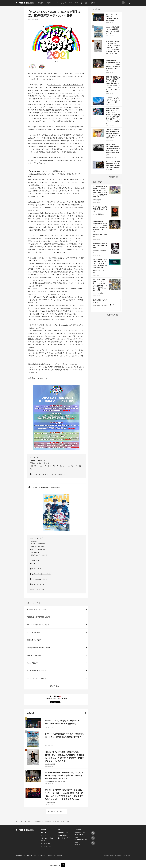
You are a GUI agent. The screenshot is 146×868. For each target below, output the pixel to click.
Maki (51, 113)
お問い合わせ (51, 856)
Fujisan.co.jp (38, 590)
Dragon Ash (68, 107)
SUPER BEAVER (62, 93)
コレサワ (43, 93)
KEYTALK (48, 87)
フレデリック (40, 96)
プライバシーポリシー (40, 856)
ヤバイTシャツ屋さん (56, 121)
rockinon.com (25, 3)
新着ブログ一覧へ (113, 315)
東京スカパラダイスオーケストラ (69, 110)
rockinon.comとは (20, 856)
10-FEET (60, 107)
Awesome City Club (73, 96)
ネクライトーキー (75, 93)
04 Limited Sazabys (47, 90)
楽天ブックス (36, 569)
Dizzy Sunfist (61, 115)
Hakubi (37, 90)
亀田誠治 (46, 110)
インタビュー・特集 (66, 3)
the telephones (60, 101)
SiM (37, 115)
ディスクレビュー (46, 846)
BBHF (74, 101)
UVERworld (56, 104)
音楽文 (60, 829)
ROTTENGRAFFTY (71, 113)
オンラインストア (63, 838)
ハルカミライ (57, 118)
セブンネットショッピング (41, 585)
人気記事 (48, 3)
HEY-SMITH (67, 118)
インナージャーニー (55, 85)
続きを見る (55, 686)
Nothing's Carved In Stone (71, 87)
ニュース (56, 3)
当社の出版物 (62, 835)
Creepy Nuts (36, 101)
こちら (47, 555)
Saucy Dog (51, 93)
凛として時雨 (42, 113)
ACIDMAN (47, 104)
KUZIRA (64, 104)
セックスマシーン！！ (47, 115)
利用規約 (29, 856)
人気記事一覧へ (114, 177)
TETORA (52, 107)
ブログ (76, 3)
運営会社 (60, 856)
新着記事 (41, 3)
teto (68, 115)
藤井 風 (80, 101)
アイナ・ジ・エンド (69, 90)
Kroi (43, 101)
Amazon (35, 564)
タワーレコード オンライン (41, 574)
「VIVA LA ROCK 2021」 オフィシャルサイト (49, 474)
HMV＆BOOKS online (39, 579)
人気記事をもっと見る (55, 811)
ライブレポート (46, 843)
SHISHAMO (57, 87)
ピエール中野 (33, 113)
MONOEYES (58, 113)
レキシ (31, 104)
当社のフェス (94, 3)
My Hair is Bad (51, 96)
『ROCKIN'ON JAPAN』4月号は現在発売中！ (45, 487)
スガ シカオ (50, 101)
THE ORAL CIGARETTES (71, 85)
